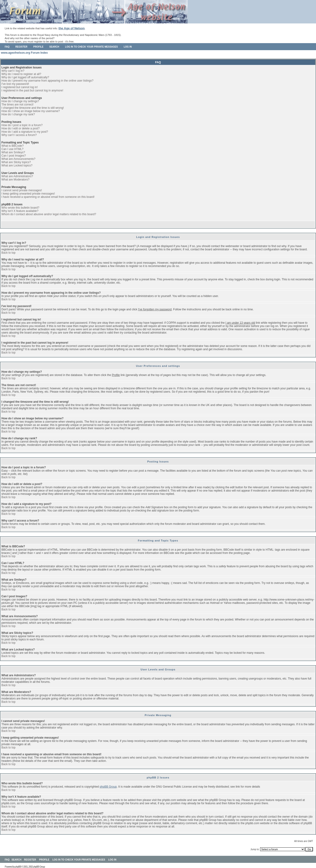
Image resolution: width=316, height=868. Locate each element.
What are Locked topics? (17, 165)
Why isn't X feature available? (20, 211)
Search (54, 47)
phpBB (18, 867)
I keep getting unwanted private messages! (28, 194)
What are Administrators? (17, 176)
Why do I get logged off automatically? (25, 77)
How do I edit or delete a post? (21, 128)
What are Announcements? (18, 159)
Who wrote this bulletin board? (20, 208)
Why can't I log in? (13, 71)
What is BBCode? (13, 146)
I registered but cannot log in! (20, 87)
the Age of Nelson (72, 28)
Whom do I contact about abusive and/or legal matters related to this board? (49, 214)
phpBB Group (108, 787)
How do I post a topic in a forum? (22, 125)
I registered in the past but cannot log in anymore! (32, 90)
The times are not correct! (17, 105)
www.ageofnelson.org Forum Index (24, 53)
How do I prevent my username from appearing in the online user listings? (47, 81)
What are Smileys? (13, 152)
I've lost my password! (15, 84)
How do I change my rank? (18, 114)
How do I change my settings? (20, 101)
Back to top (8, 253)
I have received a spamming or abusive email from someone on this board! (48, 197)
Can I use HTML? (12, 149)
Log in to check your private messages (91, 47)
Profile (38, 47)
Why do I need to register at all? (21, 74)
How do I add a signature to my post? (25, 132)
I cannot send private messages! (22, 190)
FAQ (7, 47)
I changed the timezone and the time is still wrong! (33, 108)
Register (21, 47)
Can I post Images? (14, 156)
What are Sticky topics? (16, 162)
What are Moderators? (15, 180)
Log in (128, 47)
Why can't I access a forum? (19, 135)
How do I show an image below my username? (31, 111)
